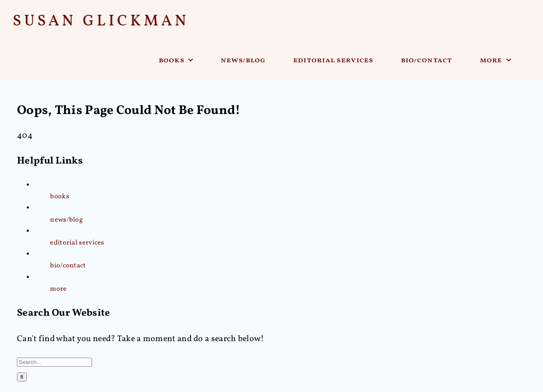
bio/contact (68, 266)
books (60, 197)
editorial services (77, 243)
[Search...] (55, 362)
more (58, 289)
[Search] (22, 377)
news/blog (66, 220)
